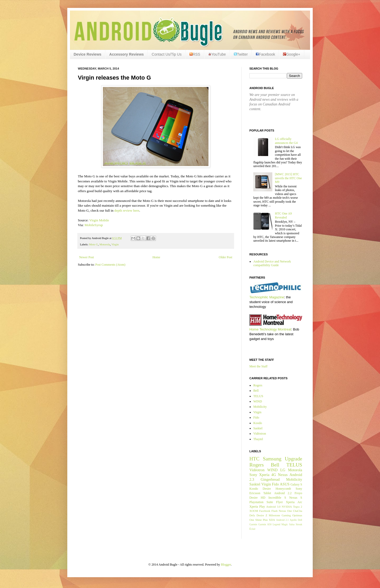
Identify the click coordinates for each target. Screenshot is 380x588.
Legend (276, 524)
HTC (254, 459)
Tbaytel (258, 439)
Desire (267, 489)
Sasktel (258, 428)
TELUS (258, 396)
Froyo (298, 493)
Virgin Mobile (99, 220)
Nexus (283, 475)
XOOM (254, 511)
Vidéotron (260, 434)
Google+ (291, 54)
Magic (285, 524)
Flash (274, 511)
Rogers (258, 385)
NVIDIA (287, 507)
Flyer (279, 502)
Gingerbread (270, 479)
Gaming (286, 515)
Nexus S (296, 498)
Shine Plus (261, 520)
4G (274, 475)
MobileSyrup (94, 225)
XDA (272, 520)
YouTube (217, 54)
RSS (195, 54)
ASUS (285, 484)
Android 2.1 (282, 520)
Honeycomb (283, 489)
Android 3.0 (273, 507)
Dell (300, 520)
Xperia (264, 475)
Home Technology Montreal (270, 329)
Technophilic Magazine (267, 297)
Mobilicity (260, 407)
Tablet (267, 493)
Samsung (272, 459)
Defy (252, 515)
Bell (256, 391)
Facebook (265, 54)
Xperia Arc (294, 502)
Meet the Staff (258, 366)
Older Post (225, 257)
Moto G (93, 244)
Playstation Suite (261, 502)
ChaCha (298, 511)
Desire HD (257, 498)
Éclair (252, 529)
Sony (253, 475)
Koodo (258, 423)
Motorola (105, 244)
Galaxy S (296, 484)
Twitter (241, 54)
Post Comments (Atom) (110, 265)
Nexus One (285, 511)
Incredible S (277, 498)
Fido (256, 417)
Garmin (253, 524)
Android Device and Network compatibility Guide (272, 263)
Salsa (292, 524)
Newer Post (87, 257)
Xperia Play (257, 507)
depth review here (127, 210)
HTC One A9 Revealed (283, 215)
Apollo (293, 520)
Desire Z (262, 515)
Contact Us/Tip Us (167, 54)
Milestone (274, 515)
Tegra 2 (298, 507)
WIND (258, 401)
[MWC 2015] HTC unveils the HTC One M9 (288, 178)
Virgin (115, 244)
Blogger (226, 565)
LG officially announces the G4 (286, 141)
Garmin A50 (265, 524)
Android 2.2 (283, 493)
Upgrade (293, 459)
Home (156, 257)
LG (283, 470)
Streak (299, 524)
